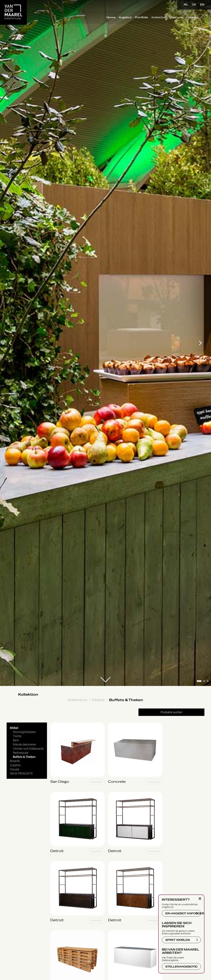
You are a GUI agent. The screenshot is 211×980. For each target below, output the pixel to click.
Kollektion (158, 18)
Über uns (175, 18)
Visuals (15, 769)
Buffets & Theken (126, 700)
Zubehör (15, 765)
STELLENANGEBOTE (181, 967)
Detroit (55, 794)
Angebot (125, 18)
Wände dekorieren (24, 744)
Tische (17, 736)
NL (186, 5)
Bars (16, 740)
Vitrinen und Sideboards (28, 749)
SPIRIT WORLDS (178, 940)
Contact (192, 18)
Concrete (114, 724)
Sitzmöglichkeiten (24, 732)
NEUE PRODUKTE (21, 773)
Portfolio (141, 18)
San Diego (57, 724)
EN (202, 5)
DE (194, 5)
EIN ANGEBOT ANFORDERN (183, 913)
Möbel (98, 700)
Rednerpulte (21, 753)
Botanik (15, 761)
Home (110, 18)
